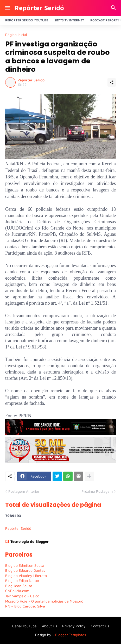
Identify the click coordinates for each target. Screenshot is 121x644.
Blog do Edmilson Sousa (25, 565)
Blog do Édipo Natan (22, 580)
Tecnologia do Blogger (27, 541)
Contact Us (100, 626)
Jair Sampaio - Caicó (22, 596)
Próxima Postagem (97, 491)
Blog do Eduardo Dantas (25, 570)
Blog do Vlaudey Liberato (26, 576)
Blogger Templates (71, 635)
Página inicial (16, 35)
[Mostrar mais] (89, 476)
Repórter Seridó (39, 8)
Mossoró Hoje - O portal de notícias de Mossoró (44, 601)
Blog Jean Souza (19, 586)
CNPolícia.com (17, 591)
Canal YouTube (24, 626)
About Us (49, 626)
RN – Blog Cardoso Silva (25, 606)
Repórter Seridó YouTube (27, 20)
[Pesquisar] (114, 8)
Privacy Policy (74, 626)
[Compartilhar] (112, 82)
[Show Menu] (7, 8)
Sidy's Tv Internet (69, 20)
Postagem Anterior (24, 491)
